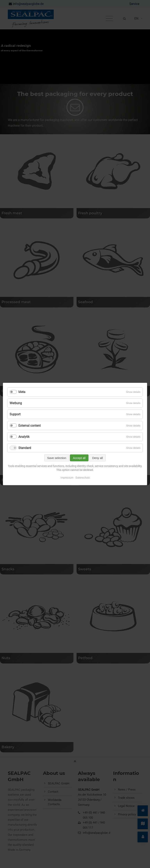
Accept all (79, 458)
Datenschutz (83, 478)
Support (15, 414)
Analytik (24, 437)
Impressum (67, 478)
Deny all (97, 458)
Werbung (16, 403)
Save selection (57, 458)
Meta (22, 392)
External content (29, 426)
